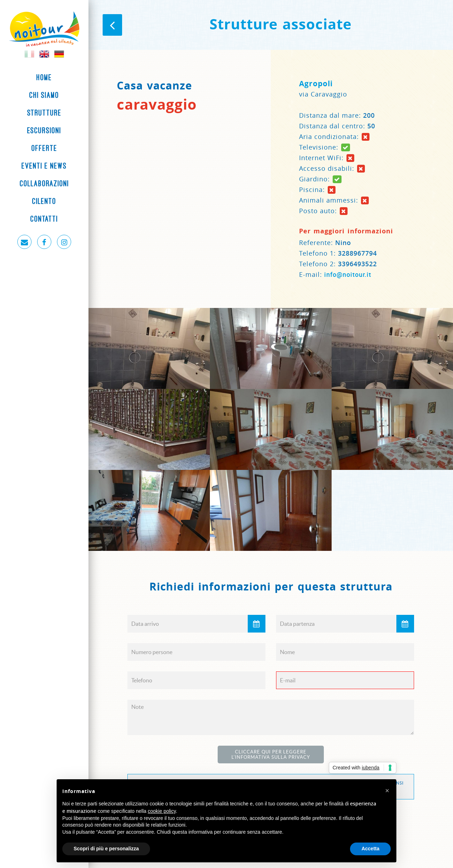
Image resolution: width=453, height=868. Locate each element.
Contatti (44, 219)
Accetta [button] (370, 849)
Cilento (44, 201)
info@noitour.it (348, 274)
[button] (387, 791)
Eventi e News (44, 166)
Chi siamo (44, 95)
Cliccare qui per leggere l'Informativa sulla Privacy (271, 755)
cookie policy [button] (162, 811)
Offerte (44, 148)
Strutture (44, 113)
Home (44, 77)
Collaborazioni (44, 183)
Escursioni (44, 130)
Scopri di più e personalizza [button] (106, 849)
